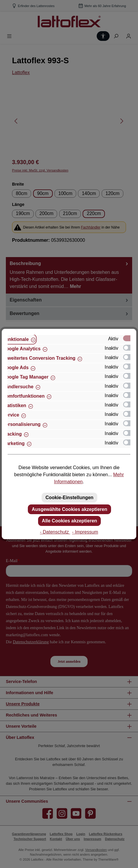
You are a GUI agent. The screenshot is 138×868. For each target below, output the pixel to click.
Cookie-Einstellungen (69, 498)
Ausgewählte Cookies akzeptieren (69, 509)
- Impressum (85, 532)
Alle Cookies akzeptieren (70, 521)
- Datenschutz (55, 532)
